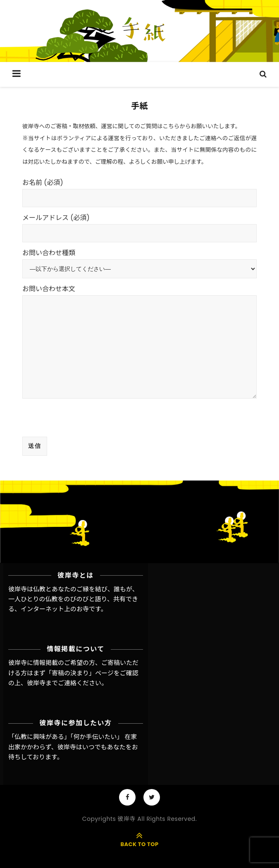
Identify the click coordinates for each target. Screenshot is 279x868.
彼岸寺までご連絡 (52, 683)
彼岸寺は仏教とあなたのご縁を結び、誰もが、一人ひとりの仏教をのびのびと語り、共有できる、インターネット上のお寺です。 (73, 599)
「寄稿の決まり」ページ (80, 673)
